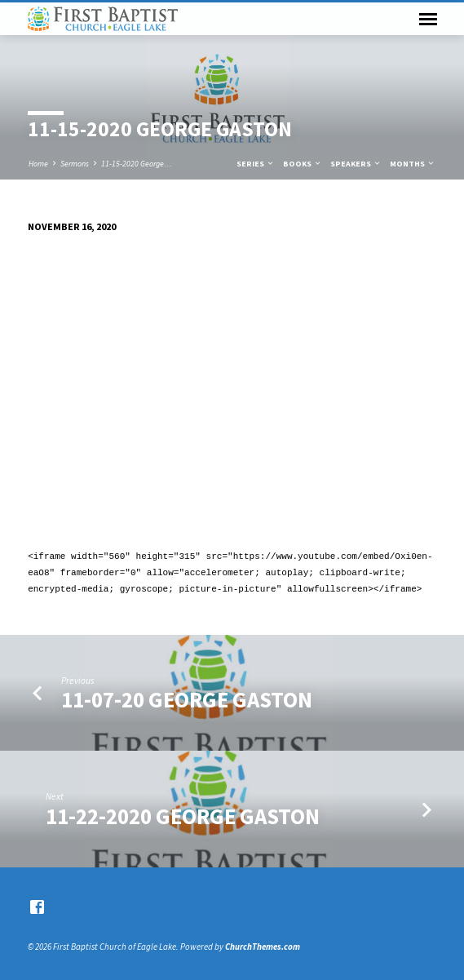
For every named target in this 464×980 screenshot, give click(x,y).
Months (413, 164)
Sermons (75, 164)
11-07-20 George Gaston (187, 700)
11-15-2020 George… (137, 164)
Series (256, 164)
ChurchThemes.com (263, 947)
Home (38, 164)
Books (303, 164)
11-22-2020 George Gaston (183, 816)
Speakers (356, 164)
